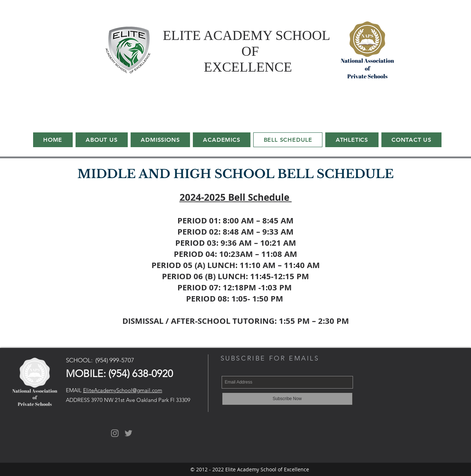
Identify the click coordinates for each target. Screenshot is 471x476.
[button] (222, 140)
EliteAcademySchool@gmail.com (123, 390)
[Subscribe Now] (287, 399)
